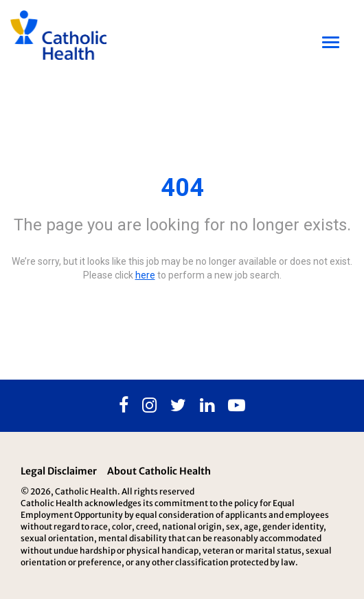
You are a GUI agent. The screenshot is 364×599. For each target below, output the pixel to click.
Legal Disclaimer (59, 471)
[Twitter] (178, 406)
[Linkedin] (207, 406)
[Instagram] (149, 406)
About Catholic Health (159, 471)
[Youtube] (237, 406)
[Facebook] (124, 406)
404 (182, 188)
